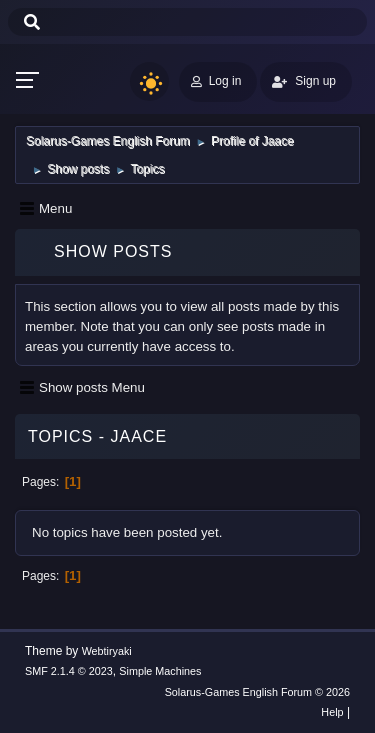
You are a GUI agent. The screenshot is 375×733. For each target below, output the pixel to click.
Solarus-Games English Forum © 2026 (257, 692)
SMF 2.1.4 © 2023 (69, 671)
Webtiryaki (107, 651)
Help (332, 712)
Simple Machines (160, 671)
